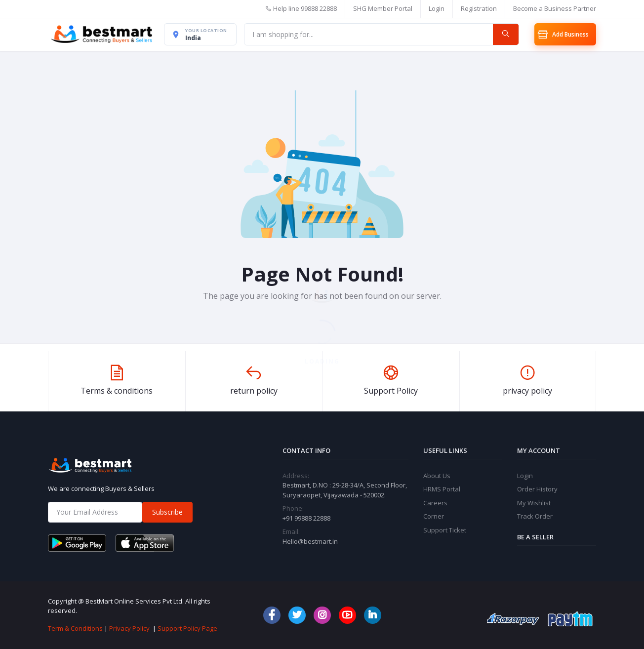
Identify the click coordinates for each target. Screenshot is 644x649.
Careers (435, 503)
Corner (434, 517)
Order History (537, 489)
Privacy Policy (129, 628)
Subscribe (167, 512)
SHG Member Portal (383, 8)
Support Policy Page (187, 628)
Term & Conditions (75, 628)
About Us (437, 476)
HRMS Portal (442, 489)
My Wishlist (534, 503)
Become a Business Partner (555, 8)
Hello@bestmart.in (310, 541)
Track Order (535, 517)
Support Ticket (445, 530)
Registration (479, 8)
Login (437, 8)
